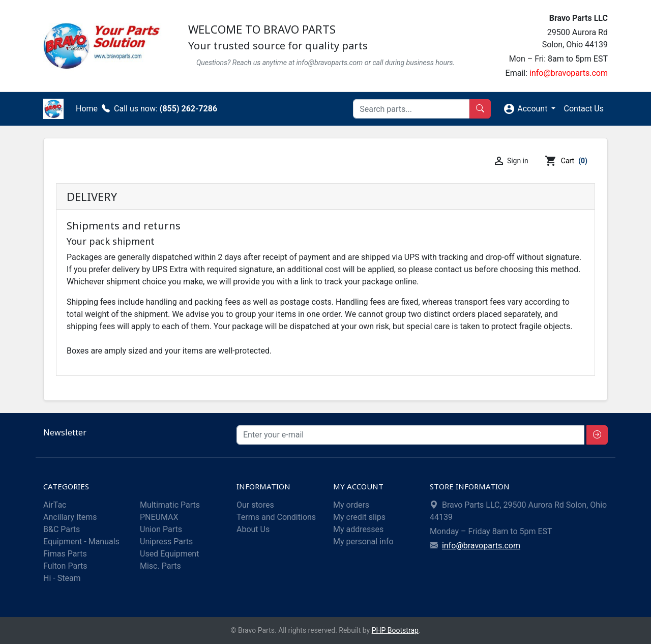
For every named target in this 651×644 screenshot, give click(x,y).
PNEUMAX (159, 517)
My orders (351, 505)
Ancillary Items (70, 517)
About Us (253, 529)
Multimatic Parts (170, 505)
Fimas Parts (65, 554)
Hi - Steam (62, 578)
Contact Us (584, 109)
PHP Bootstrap (395, 630)
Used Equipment (169, 554)
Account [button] (526, 109)
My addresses (358, 529)
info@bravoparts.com (569, 73)
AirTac (55, 505)
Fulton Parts (65, 566)
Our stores (255, 505)
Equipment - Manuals (81, 541)
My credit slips (359, 517)
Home (87, 109)
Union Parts (161, 529)
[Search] (411, 109)
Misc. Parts (160, 566)
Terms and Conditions (276, 517)
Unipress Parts (166, 541)
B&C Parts (62, 529)
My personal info (363, 541)
